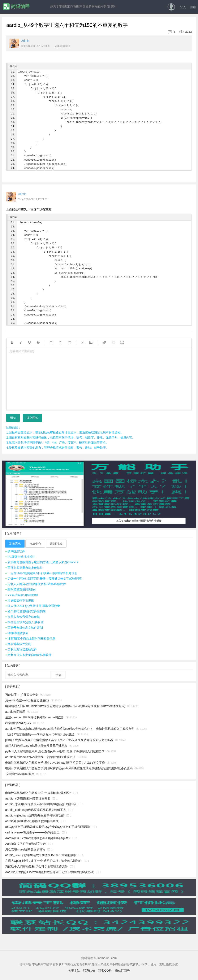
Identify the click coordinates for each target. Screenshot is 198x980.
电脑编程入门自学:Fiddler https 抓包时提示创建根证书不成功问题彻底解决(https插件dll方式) (65, 706)
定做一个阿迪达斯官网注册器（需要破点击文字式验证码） (45, 579)
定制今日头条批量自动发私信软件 (28, 655)
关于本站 (74, 971)
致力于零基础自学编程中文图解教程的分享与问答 (83, 6)
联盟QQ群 (105, 971)
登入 (183, 7)
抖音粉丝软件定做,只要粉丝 (24, 622)
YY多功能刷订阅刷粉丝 (22, 595)
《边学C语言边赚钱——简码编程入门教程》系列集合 (40, 734)
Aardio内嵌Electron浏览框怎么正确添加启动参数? (38, 838)
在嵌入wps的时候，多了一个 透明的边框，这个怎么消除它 (44, 861)
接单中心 (35, 544)
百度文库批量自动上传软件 (24, 568)
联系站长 (89, 971)
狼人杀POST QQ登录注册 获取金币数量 (33, 606)
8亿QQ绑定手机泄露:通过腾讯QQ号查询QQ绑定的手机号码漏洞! (48, 827)
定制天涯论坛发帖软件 (21, 649)
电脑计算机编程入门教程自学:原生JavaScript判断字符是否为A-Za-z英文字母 (55, 763)
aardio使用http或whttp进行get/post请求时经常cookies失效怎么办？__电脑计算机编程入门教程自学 (70, 729)
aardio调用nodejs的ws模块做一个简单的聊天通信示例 (40, 757)
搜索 (59, 675)
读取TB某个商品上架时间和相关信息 (30, 639)
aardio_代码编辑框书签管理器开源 (28, 798)
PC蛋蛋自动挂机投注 (20, 557)
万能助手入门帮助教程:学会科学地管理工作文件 (36, 866)
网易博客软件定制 (18, 644)
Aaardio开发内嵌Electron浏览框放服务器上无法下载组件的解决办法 (49, 872)
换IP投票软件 (15, 551)
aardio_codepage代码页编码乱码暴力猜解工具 (36, 810)
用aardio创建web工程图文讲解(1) (27, 700)
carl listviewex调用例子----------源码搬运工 (32, 832)
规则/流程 (56, 544)
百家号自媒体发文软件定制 (24, 628)
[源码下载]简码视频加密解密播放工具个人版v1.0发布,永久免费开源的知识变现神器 (59, 740)
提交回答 (32, 418)
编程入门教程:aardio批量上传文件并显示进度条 (36, 746)
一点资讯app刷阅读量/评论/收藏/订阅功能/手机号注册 (41, 573)
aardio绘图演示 (15, 712)
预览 (13, 418)
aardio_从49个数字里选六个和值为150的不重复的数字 (41, 855)
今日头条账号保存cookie (22, 617)
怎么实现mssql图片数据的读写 (25, 849)
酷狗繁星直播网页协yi (21, 589)
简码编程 (16, 7)
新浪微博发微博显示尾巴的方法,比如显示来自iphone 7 (42, 562)
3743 (184, 32)
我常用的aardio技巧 (18, 723)
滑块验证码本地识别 (20, 600)
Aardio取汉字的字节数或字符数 (26, 844)
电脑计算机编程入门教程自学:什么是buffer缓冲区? (38, 793)
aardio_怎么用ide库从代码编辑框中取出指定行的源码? (41, 804)
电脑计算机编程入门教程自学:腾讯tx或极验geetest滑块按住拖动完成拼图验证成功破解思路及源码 (69, 768)
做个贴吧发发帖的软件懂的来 (25, 611)
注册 (193, 7)
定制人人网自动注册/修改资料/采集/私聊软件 (36, 584)
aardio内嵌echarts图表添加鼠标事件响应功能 (35, 815)
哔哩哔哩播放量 (17, 633)
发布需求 (15, 544)
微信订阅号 (122, 971)
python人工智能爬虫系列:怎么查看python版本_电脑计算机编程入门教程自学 (55, 751)
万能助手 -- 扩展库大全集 (22, 695)
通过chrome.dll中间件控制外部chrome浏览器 (35, 717)
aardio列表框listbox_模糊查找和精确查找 (32, 821)
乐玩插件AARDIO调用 (20, 774)
